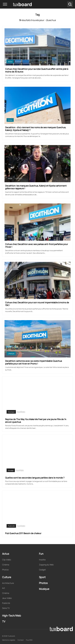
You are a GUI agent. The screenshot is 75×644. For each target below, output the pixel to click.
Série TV (6, 608)
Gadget (42, 570)
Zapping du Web (46, 565)
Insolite (42, 560)
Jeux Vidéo (7, 598)
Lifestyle (11, 354)
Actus (10, 62)
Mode (10, 178)
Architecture (8, 583)
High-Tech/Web (12, 616)
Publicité (11, 526)
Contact (21, 640)
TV (4, 621)
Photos (5, 570)
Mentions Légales (9, 640)
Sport (42, 577)
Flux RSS (29, 640)
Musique (11, 412)
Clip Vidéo (7, 560)
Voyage (11, 470)
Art (4, 588)
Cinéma (6, 565)
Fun (41, 554)
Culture (7, 577)
